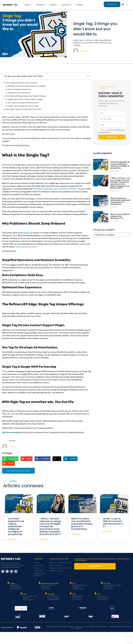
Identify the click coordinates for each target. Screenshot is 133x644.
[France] (21, 594)
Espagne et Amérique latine (50, 583)
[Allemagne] (46, 594)
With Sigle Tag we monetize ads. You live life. (24, 109)
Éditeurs (28, 5)
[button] (88, 76)
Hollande (12, 583)
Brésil (98, 594)
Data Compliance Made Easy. (20, 89)
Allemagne (51, 594)
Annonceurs (41, 5)
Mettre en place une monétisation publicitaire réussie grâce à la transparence (120, 201)
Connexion (79, 5)
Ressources (67, 5)
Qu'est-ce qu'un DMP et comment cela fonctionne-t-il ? (120, 216)
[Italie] (71, 583)
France (25, 594)
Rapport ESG (78, 628)
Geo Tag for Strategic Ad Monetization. (23, 103)
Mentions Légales (69, 627)
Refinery (54, 5)
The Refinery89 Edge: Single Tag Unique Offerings (26, 96)
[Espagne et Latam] (39, 583)
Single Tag (28, 233)
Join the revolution (11, 432)
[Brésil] (95, 594)
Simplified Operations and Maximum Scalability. (27, 86)
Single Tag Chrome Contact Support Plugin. (25, 99)
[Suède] (71, 594)
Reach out (20, 247)
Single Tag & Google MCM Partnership (23, 106)
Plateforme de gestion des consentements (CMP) (55, 189)
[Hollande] (8, 583)
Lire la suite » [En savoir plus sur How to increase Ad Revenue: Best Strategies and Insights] (13, 539)
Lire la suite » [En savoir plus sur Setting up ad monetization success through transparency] (76, 534)
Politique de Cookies (82, 627)
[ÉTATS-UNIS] (102, 583)
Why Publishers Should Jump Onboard (21, 83)
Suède (74, 594)
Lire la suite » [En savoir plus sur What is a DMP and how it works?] (108, 532)
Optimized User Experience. (19, 93)
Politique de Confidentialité (54, 627)
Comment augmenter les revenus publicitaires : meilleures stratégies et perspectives (120, 165)
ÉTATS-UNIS (107, 583)
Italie (74, 583)
